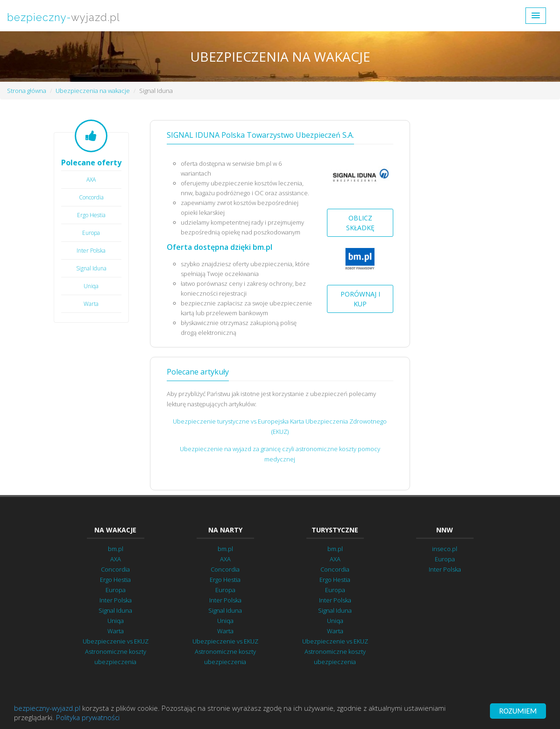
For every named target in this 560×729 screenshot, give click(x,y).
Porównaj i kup (360, 299)
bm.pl (116, 549)
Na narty (225, 530)
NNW (445, 530)
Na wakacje (115, 530)
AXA (91, 180)
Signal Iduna (91, 268)
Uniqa (91, 286)
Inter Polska (91, 251)
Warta (91, 304)
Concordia (91, 197)
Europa (91, 233)
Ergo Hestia (91, 215)
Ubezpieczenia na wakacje (93, 91)
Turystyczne (335, 530)
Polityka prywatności (88, 718)
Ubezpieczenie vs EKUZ (116, 641)
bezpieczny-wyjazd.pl (47, 708)
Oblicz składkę (360, 223)
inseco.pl (445, 549)
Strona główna (27, 91)
